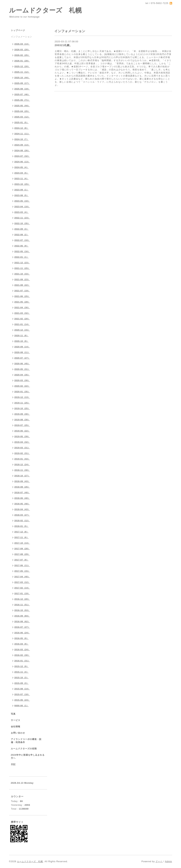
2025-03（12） (22, 117)
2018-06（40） (22, 498)
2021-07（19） (22, 291)
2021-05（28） (22, 302)
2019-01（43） (22, 459)
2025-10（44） (22, 78)
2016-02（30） (22, 655)
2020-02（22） (22, 386)
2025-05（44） (22, 106)
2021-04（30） (22, 307)
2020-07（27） (22, 358)
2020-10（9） (22, 341)
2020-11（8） (22, 336)
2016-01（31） (22, 661)
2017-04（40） (22, 577)
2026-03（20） (22, 50)
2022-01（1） (22, 257)
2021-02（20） (22, 319)
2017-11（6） (22, 537)
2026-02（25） (22, 55)
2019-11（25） (22, 403)
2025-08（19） (22, 89)
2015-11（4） (22, 672)
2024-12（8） (22, 128)
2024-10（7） (22, 139)
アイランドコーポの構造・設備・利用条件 (26, 741)
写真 (13, 714)
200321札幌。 (64, 45)
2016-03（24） (22, 650)
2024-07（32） (22, 156)
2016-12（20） (22, 599)
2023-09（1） (22, 190)
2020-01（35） (22, 392)
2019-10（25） (22, 408)
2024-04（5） (22, 173)
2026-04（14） (22, 44)
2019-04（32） (22, 442)
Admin (168, 861)
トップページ (18, 30)
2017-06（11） (22, 565)
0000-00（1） (22, 706)
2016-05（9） (22, 638)
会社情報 (16, 727)
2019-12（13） (22, 397)
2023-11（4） (22, 179)
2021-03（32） (22, 313)
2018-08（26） (22, 487)
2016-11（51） (22, 605)
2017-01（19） (22, 593)
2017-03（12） (22, 582)
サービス (16, 720)
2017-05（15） (22, 571)
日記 (13, 764)
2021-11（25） (22, 268)
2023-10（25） (22, 184)
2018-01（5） (22, 526)
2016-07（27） (22, 627)
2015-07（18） (22, 694)
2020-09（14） (22, 347)
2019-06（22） (22, 431)
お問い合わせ (18, 733)
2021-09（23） (22, 279)
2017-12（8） (22, 532)
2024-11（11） (22, 134)
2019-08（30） (22, 420)
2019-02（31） (22, 453)
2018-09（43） (22, 481)
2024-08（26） (22, 150)
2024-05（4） (22, 167)
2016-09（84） (22, 616)
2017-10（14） (22, 543)
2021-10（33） (22, 274)
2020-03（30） (22, 380)
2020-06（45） (22, 364)
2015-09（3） (22, 683)
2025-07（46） (22, 94)
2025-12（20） (22, 66)
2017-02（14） (22, 588)
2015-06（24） (22, 700)
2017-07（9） (22, 560)
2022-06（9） (22, 246)
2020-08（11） (22, 352)
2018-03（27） (22, 515)
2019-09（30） (22, 414)
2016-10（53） (22, 610)
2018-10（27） (22, 476)
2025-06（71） (22, 100)
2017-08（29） (22, 554)
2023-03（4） (22, 212)
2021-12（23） (22, 263)
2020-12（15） (22, 330)
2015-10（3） (22, 678)
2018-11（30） (22, 470)
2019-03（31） (22, 448)
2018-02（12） (22, 521)
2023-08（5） (22, 195)
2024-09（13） (22, 145)
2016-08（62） (22, 621)
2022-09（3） (22, 229)
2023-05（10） (22, 201)
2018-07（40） (22, 493)
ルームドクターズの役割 (24, 749)
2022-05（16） (22, 251)
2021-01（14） (22, 324)
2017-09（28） (22, 549)
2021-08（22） (22, 285)
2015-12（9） (22, 666)
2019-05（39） (22, 436)
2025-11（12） (22, 72)
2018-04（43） (22, 509)
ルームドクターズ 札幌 (45, 10)
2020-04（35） (22, 375)
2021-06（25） (22, 296)
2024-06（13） (22, 162)
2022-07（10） (22, 240)
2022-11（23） (22, 218)
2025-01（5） (22, 122)
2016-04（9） (22, 644)
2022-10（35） (22, 223)
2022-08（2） (22, 235)
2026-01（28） (22, 61)
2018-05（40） (22, 504)
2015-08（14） (22, 689)
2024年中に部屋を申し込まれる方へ (28, 756)
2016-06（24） (22, 633)
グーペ (159, 861)
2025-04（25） (22, 111)
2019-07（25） (22, 425)
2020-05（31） (22, 369)
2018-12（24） (22, 464)
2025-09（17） (22, 83)
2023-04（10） (22, 207)
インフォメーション (21, 37)
